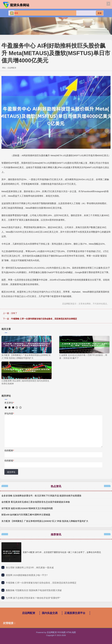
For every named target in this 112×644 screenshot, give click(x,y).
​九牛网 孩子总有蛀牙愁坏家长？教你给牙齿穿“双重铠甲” (33, 598)
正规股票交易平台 (75, 613)
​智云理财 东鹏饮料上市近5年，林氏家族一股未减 (30, 568)
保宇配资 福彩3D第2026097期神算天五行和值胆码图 (27, 508)
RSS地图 (62, 632)
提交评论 (11, 472)
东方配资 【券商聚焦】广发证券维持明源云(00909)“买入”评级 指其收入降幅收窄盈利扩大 (45, 521)
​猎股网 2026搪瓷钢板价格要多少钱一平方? (27, 575)
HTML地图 (71, 632)
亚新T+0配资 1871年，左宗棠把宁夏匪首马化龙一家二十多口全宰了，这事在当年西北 (62, 552)
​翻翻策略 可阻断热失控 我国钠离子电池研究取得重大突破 (34, 590)
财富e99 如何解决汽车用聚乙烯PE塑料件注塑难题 (26, 515)
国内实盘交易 (50, 613)
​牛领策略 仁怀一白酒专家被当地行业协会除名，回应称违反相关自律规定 (41, 583)
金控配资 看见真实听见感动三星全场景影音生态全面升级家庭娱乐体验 (36, 502)
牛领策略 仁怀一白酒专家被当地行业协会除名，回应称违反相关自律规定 (44, 319)
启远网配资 (29, 613)
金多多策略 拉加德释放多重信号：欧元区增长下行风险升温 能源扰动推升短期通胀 (41, 496)
